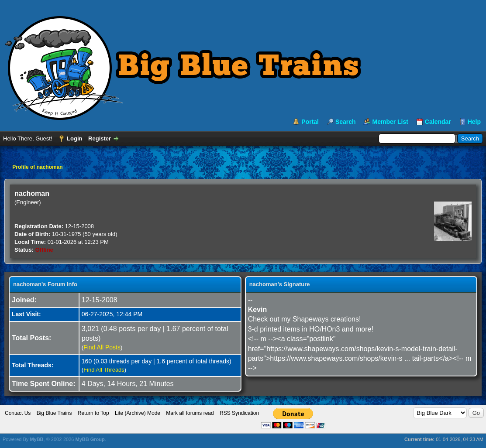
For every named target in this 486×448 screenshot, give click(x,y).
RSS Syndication (239, 413)
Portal (310, 122)
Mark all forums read (190, 413)
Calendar (438, 122)
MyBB (36, 439)
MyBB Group (90, 439)
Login (74, 139)
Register (100, 139)
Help (474, 122)
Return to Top (93, 413)
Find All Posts (102, 347)
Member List (390, 122)
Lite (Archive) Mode (138, 413)
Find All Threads (104, 370)
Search (346, 122)
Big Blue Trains (54, 413)
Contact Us (18, 413)
